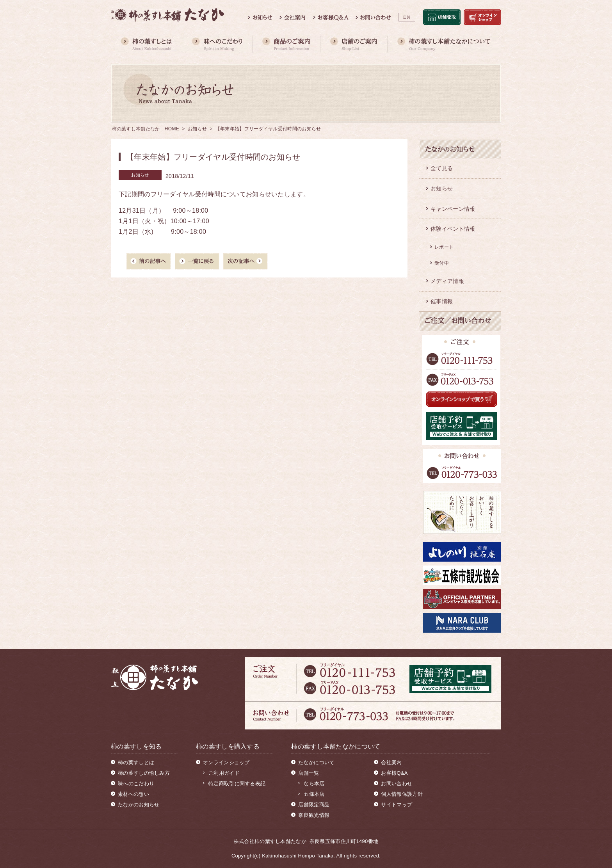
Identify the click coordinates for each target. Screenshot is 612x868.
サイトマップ (397, 805)
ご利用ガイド (224, 773)
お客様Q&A (394, 773)
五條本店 (314, 794)
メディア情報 (447, 281)
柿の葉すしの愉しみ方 (144, 773)
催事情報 (442, 301)
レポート (444, 247)
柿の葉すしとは (136, 762)
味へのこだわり (136, 784)
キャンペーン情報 (453, 209)
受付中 (442, 263)
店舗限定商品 (314, 805)
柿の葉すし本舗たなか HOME (146, 129)
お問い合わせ (397, 784)
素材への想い (133, 794)
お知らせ (197, 129)
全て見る (442, 168)
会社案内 (391, 762)
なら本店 (314, 784)
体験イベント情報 (453, 229)
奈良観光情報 (314, 815)
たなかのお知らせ (139, 805)
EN (407, 17)
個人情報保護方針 (402, 794)
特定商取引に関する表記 (237, 784)
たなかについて (316, 762)
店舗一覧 (309, 773)
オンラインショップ (226, 762)
